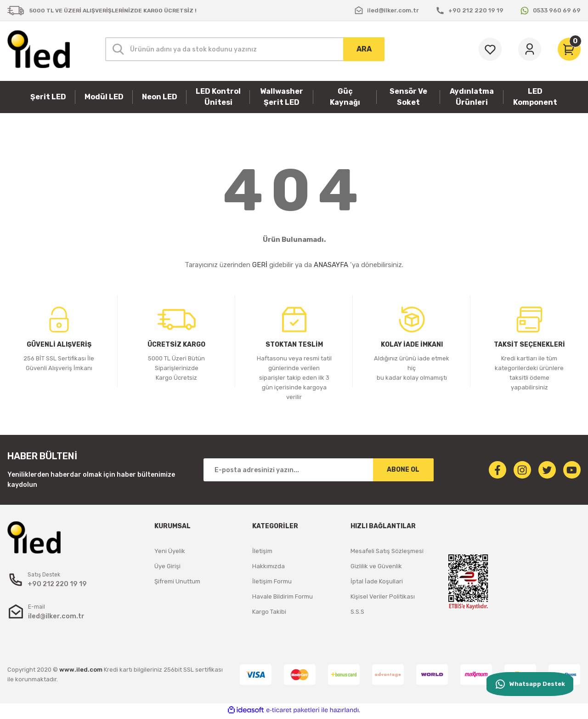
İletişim (262, 551)
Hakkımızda (269, 566)
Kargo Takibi (269, 612)
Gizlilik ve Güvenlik (376, 566)
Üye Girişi (167, 566)
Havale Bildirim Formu (283, 596)
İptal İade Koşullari (377, 581)
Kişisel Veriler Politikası (383, 596)
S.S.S (357, 612)
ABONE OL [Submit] (403, 470)
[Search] (245, 49)
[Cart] (569, 49)
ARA (364, 49)
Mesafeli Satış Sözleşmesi (387, 551)
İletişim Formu (272, 581)
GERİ (260, 265)
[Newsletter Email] (319, 470)
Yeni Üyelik (170, 551)
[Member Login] (530, 49)
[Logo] (39, 49)
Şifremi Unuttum (177, 581)
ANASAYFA (331, 265)
